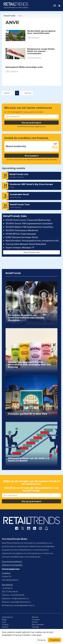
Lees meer (37, 635)
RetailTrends (9, 16)
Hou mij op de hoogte (31, 123)
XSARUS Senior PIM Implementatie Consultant (29, 223)
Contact (5, 624)
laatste (28, 93)
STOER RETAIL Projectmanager (21, 234)
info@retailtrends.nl (20, 598)
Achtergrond (7, 617)
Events (35, 622)
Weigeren (41, 640)
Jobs (4, 622)
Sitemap (35, 627)
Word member (32, 156)
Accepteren (55, 640)
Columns (36, 620)
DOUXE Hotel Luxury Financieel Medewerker (28, 220)
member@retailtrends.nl (24, 605)
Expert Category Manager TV (20, 247)
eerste (6, 93)
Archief (5, 627)
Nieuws (35, 617)
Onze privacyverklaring (12, 561)
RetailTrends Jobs (31, 252)
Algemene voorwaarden (12, 565)
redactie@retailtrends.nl (20, 602)
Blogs (4, 620)
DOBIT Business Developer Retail (22, 237)
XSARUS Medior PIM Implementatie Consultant (29, 227)
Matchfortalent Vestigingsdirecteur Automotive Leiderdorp (33, 241)
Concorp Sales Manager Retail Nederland (26, 244)
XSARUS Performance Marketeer (22, 230)
